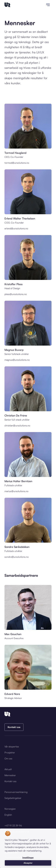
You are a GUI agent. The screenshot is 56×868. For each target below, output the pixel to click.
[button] (28, 858)
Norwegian (10, 809)
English (8, 815)
